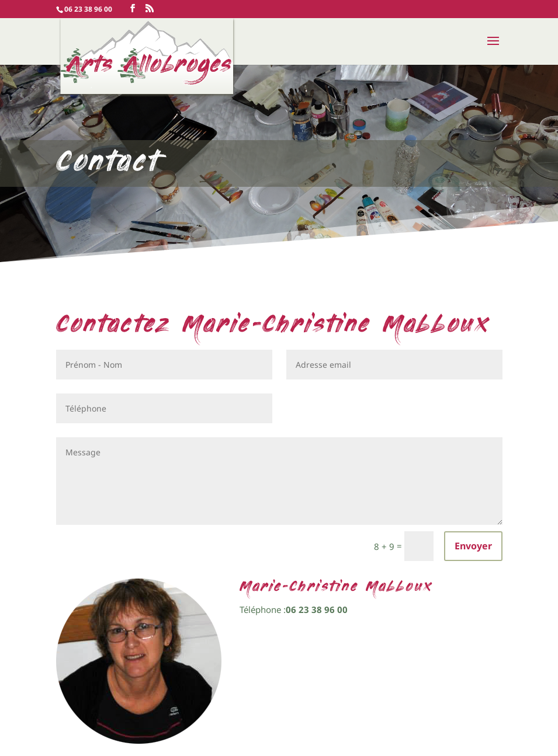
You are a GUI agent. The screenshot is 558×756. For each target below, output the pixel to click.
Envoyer (473, 546)
